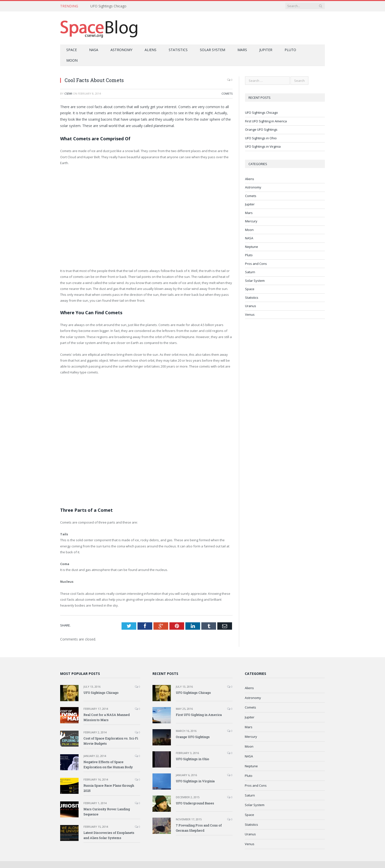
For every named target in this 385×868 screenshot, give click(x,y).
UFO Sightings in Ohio (261, 138)
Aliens (151, 50)
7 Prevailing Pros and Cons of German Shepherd (199, 828)
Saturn (250, 272)
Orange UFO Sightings (261, 129)
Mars (242, 50)
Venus (250, 314)
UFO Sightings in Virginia (263, 146)
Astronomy (121, 50)
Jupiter (266, 50)
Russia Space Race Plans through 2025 (109, 788)
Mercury (251, 221)
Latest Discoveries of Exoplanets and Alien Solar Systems (109, 835)
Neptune (252, 247)
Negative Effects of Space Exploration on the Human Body (108, 764)
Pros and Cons (256, 264)
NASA (94, 50)
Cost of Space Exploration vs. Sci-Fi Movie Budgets (111, 741)
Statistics (178, 50)
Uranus (251, 306)
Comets (227, 93)
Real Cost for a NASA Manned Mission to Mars (107, 717)
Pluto (290, 50)
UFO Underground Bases (195, 803)
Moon (72, 60)
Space (72, 50)
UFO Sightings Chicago (108, 6)
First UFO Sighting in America (266, 121)
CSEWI (68, 93)
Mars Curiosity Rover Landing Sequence (107, 812)
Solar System (213, 50)
